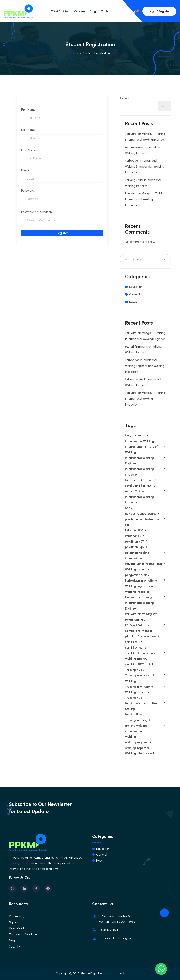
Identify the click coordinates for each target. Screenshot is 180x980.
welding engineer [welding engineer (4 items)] (137, 742)
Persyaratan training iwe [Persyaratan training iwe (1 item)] (141, 614)
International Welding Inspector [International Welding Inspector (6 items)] (139, 472)
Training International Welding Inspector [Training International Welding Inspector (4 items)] (139, 689)
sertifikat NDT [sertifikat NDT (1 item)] (134, 664)
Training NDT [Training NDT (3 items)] (134, 698)
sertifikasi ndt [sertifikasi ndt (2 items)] (134, 648)
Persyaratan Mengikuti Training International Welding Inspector (145, 199)
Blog (93, 11)
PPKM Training (60, 11)
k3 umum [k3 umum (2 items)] (147, 480)
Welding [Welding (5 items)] (131, 737)
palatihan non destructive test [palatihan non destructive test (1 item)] (142, 522)
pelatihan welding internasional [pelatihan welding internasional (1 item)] (137, 555)
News (133, 302)
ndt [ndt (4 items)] (127, 508)
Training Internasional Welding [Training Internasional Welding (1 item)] (139, 678)
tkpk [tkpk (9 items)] (151, 664)
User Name (29, 150)
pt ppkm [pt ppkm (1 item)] (131, 636)
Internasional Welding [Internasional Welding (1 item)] (140, 441)
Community (17, 916)
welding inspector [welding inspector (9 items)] (137, 748)
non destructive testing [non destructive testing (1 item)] (141, 514)
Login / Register (159, 11)
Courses (80, 11)
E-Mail (25, 170)
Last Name (28, 130)
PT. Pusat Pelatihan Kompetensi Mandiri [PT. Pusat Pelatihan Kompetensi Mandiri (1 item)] (139, 628)
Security (14, 946)
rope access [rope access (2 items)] (148, 636)
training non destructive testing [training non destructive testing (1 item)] (141, 706)
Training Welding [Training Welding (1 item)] (136, 720)
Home (74, 53)
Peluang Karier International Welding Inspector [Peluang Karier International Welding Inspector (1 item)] (144, 567)
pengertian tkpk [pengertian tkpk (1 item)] (136, 575)
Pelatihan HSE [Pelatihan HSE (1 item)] (134, 530)
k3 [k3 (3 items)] (135, 480)
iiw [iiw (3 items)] (127, 435)
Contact (106, 11)
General (135, 294)
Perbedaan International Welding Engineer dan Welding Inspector (145, 166)
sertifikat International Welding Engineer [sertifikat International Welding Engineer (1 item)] (140, 656)
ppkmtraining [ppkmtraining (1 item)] (134, 620)
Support (14, 922)
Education (136, 287)
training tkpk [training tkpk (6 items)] (134, 714)
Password (28, 191)
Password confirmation (37, 212)
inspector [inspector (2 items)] (139, 435)
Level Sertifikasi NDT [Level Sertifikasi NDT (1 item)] (139, 486)
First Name (28, 110)
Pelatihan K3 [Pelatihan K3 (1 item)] (133, 536)
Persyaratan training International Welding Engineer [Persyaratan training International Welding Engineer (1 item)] (139, 603)
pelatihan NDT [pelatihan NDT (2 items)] (135, 541)
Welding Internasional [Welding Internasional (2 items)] (140, 753)
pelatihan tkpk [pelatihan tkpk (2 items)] (135, 547)
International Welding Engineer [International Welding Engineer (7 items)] (139, 461)
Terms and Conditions (24, 934)
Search (125, 98)
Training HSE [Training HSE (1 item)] (133, 670)
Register (62, 233)
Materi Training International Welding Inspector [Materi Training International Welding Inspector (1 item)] (139, 497)
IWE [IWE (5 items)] (128, 480)
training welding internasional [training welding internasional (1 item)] (136, 728)
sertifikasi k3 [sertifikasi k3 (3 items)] (134, 642)
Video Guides (18, 928)
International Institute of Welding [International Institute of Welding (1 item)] (141, 449)
